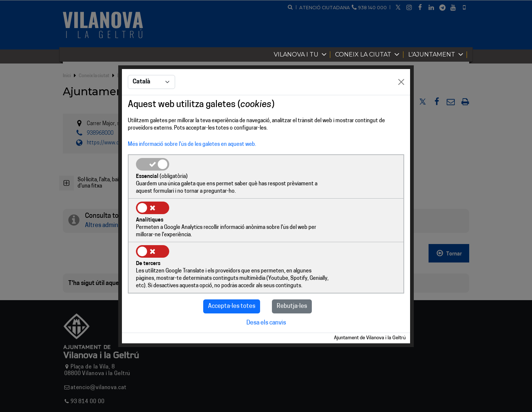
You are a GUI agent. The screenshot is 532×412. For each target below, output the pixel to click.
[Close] (401, 104)
